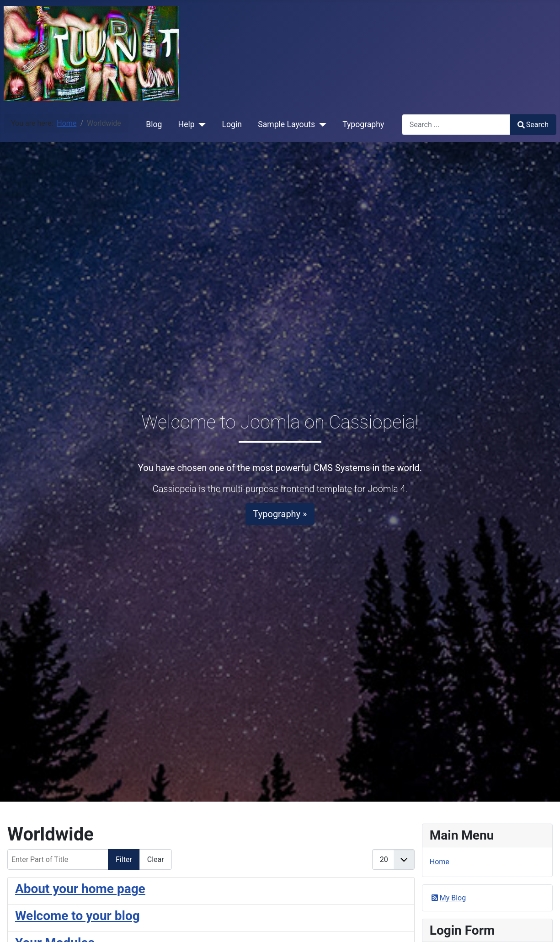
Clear (156, 859)
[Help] (200, 124)
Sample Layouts (286, 124)
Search (533, 125)
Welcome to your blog (77, 916)
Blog (154, 124)
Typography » (280, 514)
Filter (124, 859)
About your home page (80, 889)
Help (187, 124)
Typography (363, 124)
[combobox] (456, 125)
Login (232, 124)
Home (440, 862)
